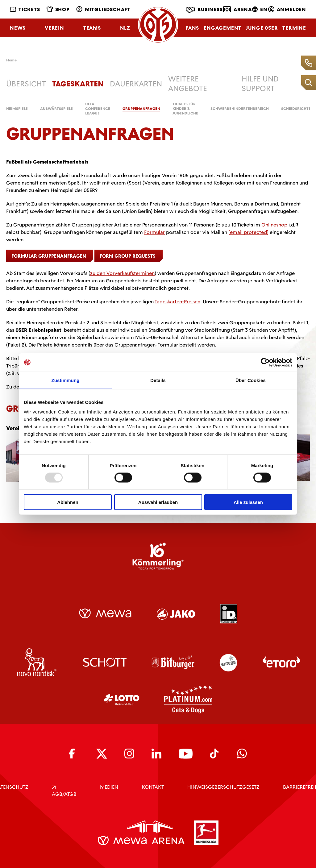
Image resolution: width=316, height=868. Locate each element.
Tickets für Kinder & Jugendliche (185, 109)
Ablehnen (68, 502)
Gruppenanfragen (141, 109)
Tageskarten (78, 84)
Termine (294, 28)
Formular (154, 232)
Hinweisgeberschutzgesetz (223, 787)
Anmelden (287, 9)
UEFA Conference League (98, 109)
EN (260, 9)
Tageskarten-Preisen (177, 302)
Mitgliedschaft (103, 9)
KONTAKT (153, 787)
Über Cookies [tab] (251, 380)
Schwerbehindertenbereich (240, 109)
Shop (58, 9)
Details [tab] (158, 380)
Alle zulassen (248, 502)
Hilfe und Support (260, 84)
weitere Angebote (188, 84)
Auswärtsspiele (56, 109)
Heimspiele (17, 109)
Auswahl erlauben (158, 502)
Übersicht (26, 84)
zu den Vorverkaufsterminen (122, 273)
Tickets (25, 9)
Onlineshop (274, 225)
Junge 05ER (262, 28)
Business (204, 10)
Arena (237, 9)
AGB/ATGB (64, 791)
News (18, 28)
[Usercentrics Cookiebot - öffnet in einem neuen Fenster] (265, 362)
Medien (109, 787)
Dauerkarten (136, 84)
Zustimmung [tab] (66, 380)
